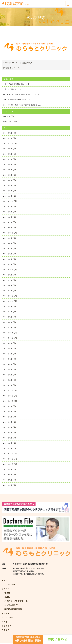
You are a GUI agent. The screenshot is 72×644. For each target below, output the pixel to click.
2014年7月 (8, 312)
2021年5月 (8, 165)
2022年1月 (8, 159)
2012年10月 (8, 402)
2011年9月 (8, 470)
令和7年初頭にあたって (12, 89)
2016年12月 (8, 233)
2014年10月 (8, 302)
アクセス (6, 631)
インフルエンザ (11, 606)
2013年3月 (8, 375)
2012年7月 (8, 418)
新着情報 (7, 116)
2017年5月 (8, 228)
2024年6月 (8, 149)
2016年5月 (8, 259)
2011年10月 (8, 465)
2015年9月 (8, 275)
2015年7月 (8, 280)
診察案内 (6, 589)
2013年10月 (8, 338)
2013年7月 (8, 354)
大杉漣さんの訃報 (12, 68)
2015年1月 (8, 291)
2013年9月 (8, 344)
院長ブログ (27, 63)
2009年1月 (8, 486)
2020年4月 (8, 180)
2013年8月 (8, 349)
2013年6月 (8, 360)
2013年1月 (8, 386)
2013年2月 (8, 381)
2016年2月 (8, 265)
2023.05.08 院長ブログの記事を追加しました (22, 105)
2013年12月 (8, 333)
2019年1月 (8, 196)
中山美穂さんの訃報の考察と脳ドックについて (21, 94)
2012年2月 (8, 444)
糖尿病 (7, 593)
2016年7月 (8, 249)
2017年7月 (8, 223)
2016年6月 (8, 254)
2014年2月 (8, 328)
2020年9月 (8, 170)
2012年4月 (8, 433)
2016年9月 (8, 238)
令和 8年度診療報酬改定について (16, 84)
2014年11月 (8, 296)
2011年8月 (8, 475)
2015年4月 (8, 286)
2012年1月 (8, 449)
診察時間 (6, 614)
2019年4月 (8, 186)
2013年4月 (8, 370)
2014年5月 (8, 317)
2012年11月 (8, 396)
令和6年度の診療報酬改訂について (17, 100)
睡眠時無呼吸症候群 (13, 610)
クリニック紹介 (8, 585)
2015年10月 (8, 270)
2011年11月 (8, 460)
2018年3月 (8, 212)
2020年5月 (8, 175)
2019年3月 (8, 191)
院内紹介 (6, 622)
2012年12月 (8, 391)
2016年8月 (8, 244)
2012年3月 (8, 439)
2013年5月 (8, 365)
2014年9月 (8, 307)
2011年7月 (8, 481)
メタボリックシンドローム (16, 602)
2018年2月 (8, 217)
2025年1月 (8, 138)
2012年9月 (8, 407)
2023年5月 (8, 154)
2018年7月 (8, 207)
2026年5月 (8, 133)
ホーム (5, 581)
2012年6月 (8, 423)
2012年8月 (8, 412)
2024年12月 (8, 144)
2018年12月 (8, 201)
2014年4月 (8, 323)
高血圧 (7, 598)
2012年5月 (8, 428)
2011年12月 (8, 454)
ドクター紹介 (7, 618)
